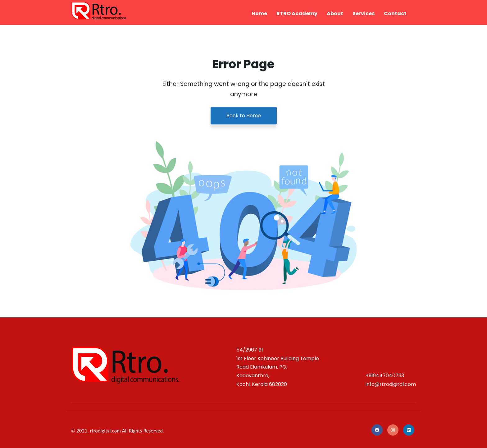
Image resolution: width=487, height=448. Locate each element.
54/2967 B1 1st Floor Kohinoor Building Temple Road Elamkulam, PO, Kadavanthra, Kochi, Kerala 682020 (278, 367)
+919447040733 (385, 376)
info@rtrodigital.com (391, 384)
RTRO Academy (297, 13)
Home (259, 13)
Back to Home (244, 116)
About (335, 13)
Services (364, 13)
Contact (395, 13)
